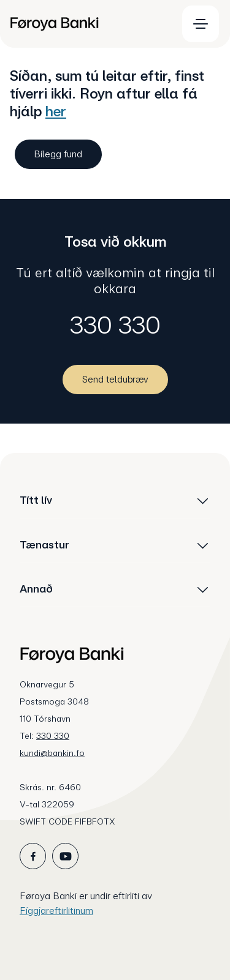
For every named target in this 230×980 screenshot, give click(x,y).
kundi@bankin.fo (52, 753)
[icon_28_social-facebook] (33, 856)
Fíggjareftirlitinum (56, 911)
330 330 (115, 325)
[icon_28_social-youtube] (65, 856)
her (56, 111)
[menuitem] (88, 24)
